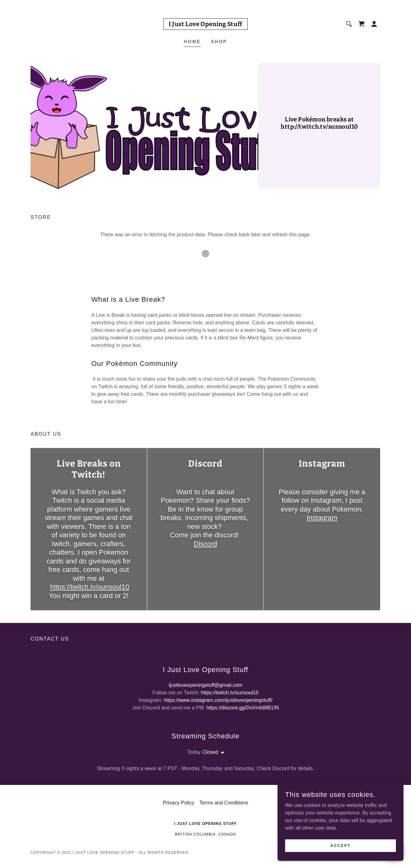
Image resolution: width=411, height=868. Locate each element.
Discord (205, 544)
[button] (374, 24)
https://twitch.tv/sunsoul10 (90, 587)
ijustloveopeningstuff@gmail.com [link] (205, 685)
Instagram (322, 518)
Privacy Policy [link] (179, 803)
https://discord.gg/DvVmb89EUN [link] (243, 708)
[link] (205, 24)
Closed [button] (210, 752)
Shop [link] (219, 42)
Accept (341, 858)
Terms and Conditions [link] (224, 803)
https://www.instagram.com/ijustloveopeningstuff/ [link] (218, 700)
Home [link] (192, 42)
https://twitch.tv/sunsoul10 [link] (230, 693)
